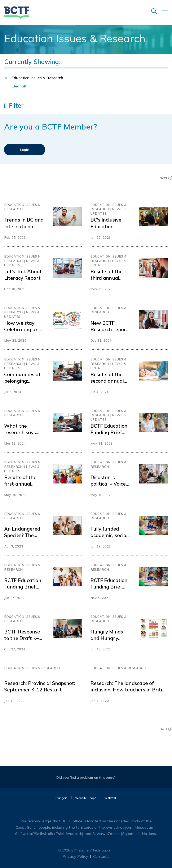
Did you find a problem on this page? (86, 777)
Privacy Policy (76, 856)
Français (61, 798)
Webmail (110, 798)
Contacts (101, 856)
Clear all (19, 86)
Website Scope (86, 798)
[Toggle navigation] (167, 15)
